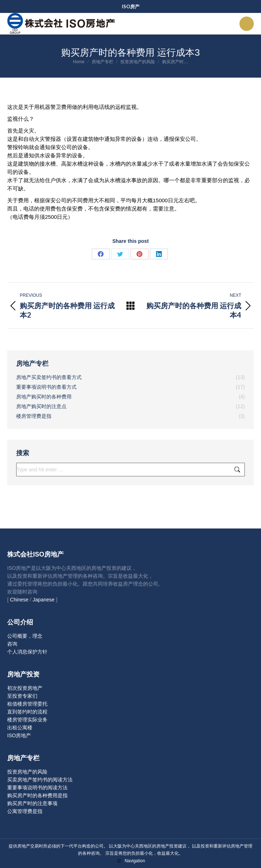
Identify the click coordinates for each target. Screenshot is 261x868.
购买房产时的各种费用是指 (37, 795)
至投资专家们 (22, 696)
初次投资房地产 (25, 688)
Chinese (19, 600)
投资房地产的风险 (27, 772)
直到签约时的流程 (27, 712)
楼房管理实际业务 (27, 720)
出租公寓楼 (20, 728)
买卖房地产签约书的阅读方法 (40, 780)
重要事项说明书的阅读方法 (37, 788)
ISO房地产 (19, 735)
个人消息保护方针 (27, 652)
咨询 (12, 644)
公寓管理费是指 (25, 811)
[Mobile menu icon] (247, 24)
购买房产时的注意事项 (32, 803)
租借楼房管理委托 (27, 704)
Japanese (44, 600)
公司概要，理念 (25, 636)
